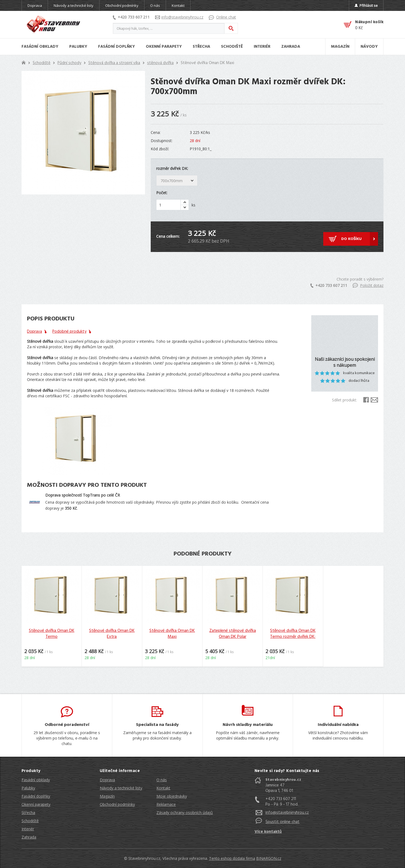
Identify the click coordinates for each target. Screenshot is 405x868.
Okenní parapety (36, 804)
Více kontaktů (268, 832)
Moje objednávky (172, 796)
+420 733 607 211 (131, 17)
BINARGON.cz (269, 858)
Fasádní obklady (36, 780)
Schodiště (42, 63)
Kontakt (178, 5)
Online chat (222, 17)
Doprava (35, 5)
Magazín (107, 796)
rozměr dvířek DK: (172, 168)
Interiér (28, 829)
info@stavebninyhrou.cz (179, 17)
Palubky (28, 788)
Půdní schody (69, 63)
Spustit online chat (282, 822)
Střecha (28, 813)
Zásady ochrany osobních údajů (185, 813)
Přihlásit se (366, 5)
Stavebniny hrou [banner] (53, 25)
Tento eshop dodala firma (232, 858)
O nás (155, 5)
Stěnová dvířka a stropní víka (114, 63)
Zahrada (29, 837)
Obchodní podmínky (122, 5)
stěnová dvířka (160, 63)
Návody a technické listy (74, 5)
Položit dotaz (368, 285)
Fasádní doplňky (36, 796)
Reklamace (166, 804)
